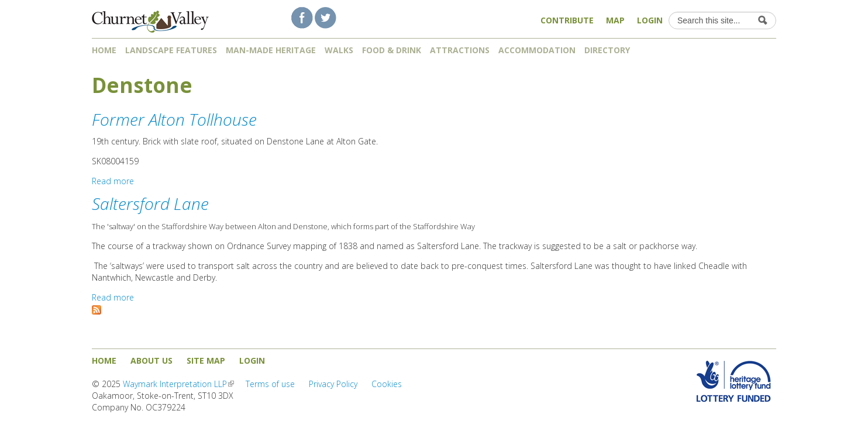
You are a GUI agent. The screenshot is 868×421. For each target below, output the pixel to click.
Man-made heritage (271, 50)
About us (151, 360)
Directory (611, 50)
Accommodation (537, 50)
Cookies (387, 384)
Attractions (460, 50)
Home (104, 50)
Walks (339, 50)
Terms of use (270, 384)
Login (650, 20)
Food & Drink (392, 50)
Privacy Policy (333, 384)
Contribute (567, 20)
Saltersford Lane (150, 203)
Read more (113, 181)
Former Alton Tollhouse (174, 119)
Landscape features (171, 50)
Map (615, 20)
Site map (206, 360)
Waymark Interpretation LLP (178, 384)
